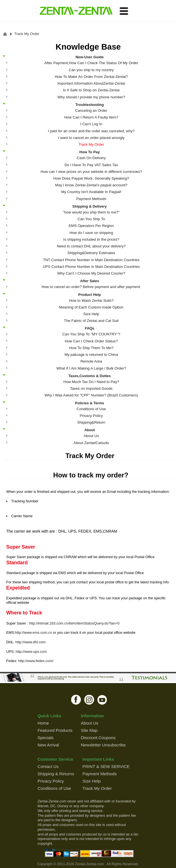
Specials (46, 738)
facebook (76, 700)
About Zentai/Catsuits (91, 443)
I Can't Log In (91, 124)
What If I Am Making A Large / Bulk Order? (91, 368)
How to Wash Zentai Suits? (91, 300)
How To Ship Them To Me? (91, 348)
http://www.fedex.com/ (36, 661)
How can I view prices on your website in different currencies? (91, 172)
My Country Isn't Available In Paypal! (91, 192)
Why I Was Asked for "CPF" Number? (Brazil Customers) (91, 395)
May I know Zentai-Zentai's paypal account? (91, 185)
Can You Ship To (91, 219)
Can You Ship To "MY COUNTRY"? (91, 334)
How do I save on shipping (91, 233)
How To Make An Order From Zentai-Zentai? (91, 77)
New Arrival (48, 745)
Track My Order (27, 34)
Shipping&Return (91, 422)
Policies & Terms (90, 403)
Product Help (90, 294)
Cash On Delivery (91, 158)
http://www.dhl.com (31, 642)
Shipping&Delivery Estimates (91, 253)
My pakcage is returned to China (91, 355)
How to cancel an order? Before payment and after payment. (91, 287)
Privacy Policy (91, 416)
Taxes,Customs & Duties (90, 376)
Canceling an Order (91, 111)
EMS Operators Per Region (91, 226)
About (90, 430)
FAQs (90, 328)
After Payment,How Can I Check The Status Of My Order (91, 63)
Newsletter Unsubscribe (103, 745)
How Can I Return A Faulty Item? (91, 117)
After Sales (90, 281)
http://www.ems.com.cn (33, 633)
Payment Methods (91, 199)
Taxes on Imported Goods (91, 388)
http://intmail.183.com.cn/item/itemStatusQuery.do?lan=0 (74, 623)
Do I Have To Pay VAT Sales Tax (91, 165)
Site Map (89, 730)
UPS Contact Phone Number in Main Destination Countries (91, 267)
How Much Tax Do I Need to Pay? (91, 382)
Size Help (91, 314)
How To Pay (90, 152)
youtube (102, 700)
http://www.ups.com (31, 652)
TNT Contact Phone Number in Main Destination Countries (91, 260)
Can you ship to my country (91, 70)
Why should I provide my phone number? (91, 97)
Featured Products (55, 730)
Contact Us (48, 766)
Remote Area (91, 361)
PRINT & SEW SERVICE (106, 766)
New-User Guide (89, 57)
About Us (91, 436)
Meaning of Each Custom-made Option (91, 307)
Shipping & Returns (56, 774)
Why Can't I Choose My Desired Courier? (91, 273)
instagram (89, 700)
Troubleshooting (90, 105)
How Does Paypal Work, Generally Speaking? (91, 178)
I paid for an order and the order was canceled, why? (91, 131)
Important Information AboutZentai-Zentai (91, 83)
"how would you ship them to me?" (91, 212)
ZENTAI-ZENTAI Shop (76, 11)
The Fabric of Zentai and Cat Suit (91, 321)
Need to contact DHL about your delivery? (91, 246)
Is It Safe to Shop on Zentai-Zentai (91, 90)
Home (43, 723)
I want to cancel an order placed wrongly (91, 138)
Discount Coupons (98, 738)
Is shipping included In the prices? (91, 239)
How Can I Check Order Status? (91, 341)
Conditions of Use (91, 409)
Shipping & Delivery (90, 206)
